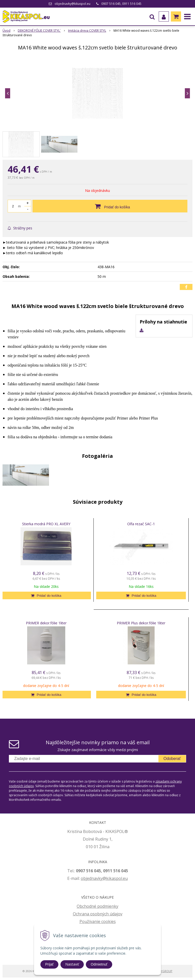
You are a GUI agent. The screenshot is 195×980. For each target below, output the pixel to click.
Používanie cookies (98, 921)
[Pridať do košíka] (110, 206)
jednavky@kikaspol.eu (107, 878)
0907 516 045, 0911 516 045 (121, 4)
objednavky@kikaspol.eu (72, 4)
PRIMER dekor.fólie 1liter (46, 623)
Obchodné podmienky (97, 906)
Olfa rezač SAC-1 (141, 524)
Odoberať (172, 759)
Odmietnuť (99, 964)
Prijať (49, 964)
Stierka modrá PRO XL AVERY (46, 524)
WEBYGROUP (164, 971)
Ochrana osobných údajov (98, 914)
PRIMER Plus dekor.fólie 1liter (141, 623)
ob (83, 878)
